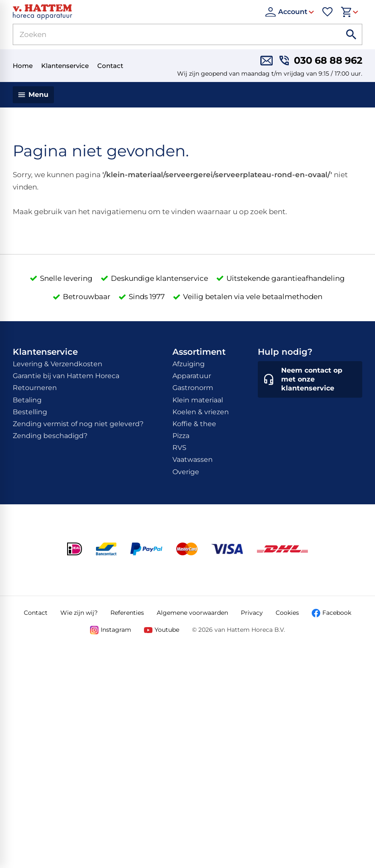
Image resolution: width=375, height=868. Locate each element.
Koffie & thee (194, 424)
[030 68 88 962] (321, 61)
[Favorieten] (327, 12)
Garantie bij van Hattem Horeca (66, 376)
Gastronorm (193, 388)
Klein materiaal (198, 400)
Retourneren (35, 388)
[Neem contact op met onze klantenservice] (310, 379)
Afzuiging (189, 364)
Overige (186, 472)
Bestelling (30, 412)
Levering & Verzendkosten (58, 364)
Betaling (27, 400)
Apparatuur (192, 376)
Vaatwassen (193, 459)
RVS (179, 448)
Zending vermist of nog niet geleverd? (78, 424)
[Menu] (33, 95)
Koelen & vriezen (201, 412)
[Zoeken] (167, 34)
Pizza (181, 436)
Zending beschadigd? (50, 436)
